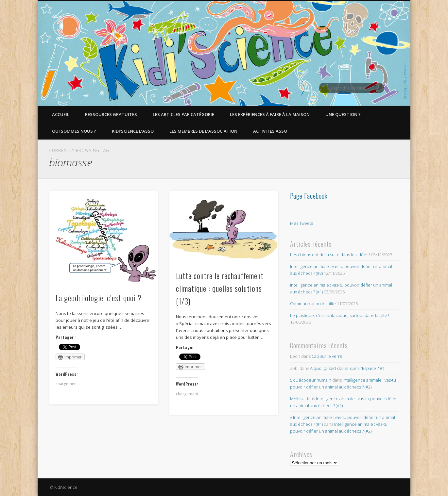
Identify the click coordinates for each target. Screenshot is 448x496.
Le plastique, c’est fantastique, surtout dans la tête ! (340, 315)
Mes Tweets (302, 223)
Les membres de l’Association (203, 131)
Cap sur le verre (327, 356)
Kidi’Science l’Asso (133, 131)
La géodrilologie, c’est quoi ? (99, 298)
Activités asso (270, 131)
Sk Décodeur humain (311, 380)
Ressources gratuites (111, 114)
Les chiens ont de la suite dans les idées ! (330, 255)
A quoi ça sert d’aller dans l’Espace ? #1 (347, 368)
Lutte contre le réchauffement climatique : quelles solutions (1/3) (220, 288)
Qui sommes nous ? (74, 131)
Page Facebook (309, 196)
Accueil (61, 114)
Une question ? (343, 114)
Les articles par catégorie (183, 114)
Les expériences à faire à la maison (270, 114)
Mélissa (297, 399)
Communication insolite (313, 304)
